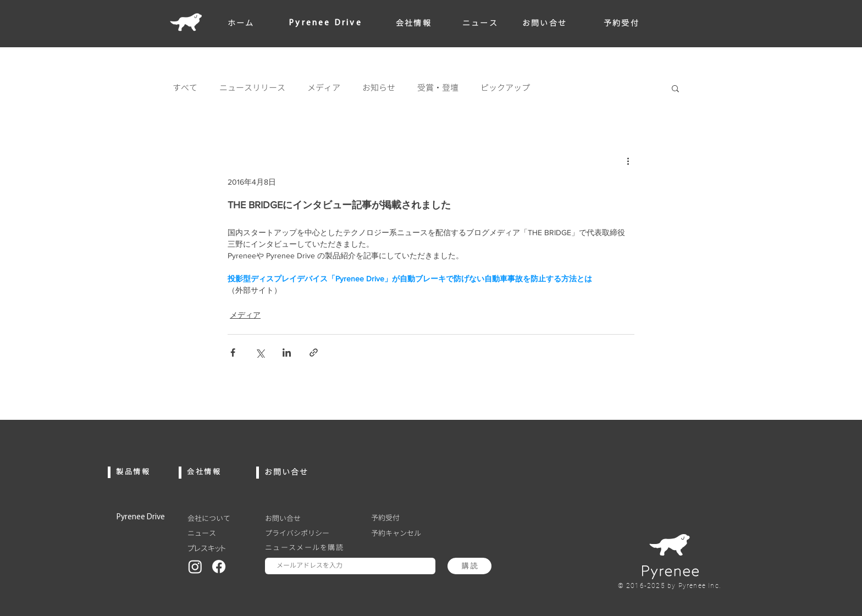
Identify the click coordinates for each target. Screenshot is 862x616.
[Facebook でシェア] (233, 353)
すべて (185, 88)
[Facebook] (219, 567)
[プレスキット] (220, 548)
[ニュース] (220, 533)
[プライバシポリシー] (309, 533)
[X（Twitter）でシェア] (260, 353)
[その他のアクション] (628, 160)
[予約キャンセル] (403, 533)
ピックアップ (505, 88)
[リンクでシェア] (314, 353)
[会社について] (220, 518)
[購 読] (469, 566)
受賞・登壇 (438, 88)
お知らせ (379, 88)
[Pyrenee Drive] (149, 518)
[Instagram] (195, 567)
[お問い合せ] (309, 518)
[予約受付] (403, 518)
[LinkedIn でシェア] (287, 353)
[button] (675, 88)
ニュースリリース (252, 88)
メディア (324, 88)
